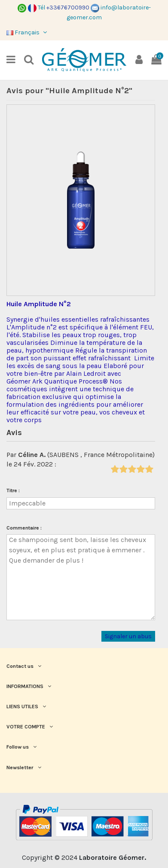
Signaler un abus (128, 636)
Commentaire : (24, 528)
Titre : (13, 490)
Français (27, 32)
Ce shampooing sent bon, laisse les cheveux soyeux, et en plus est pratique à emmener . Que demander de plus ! (81, 577)
